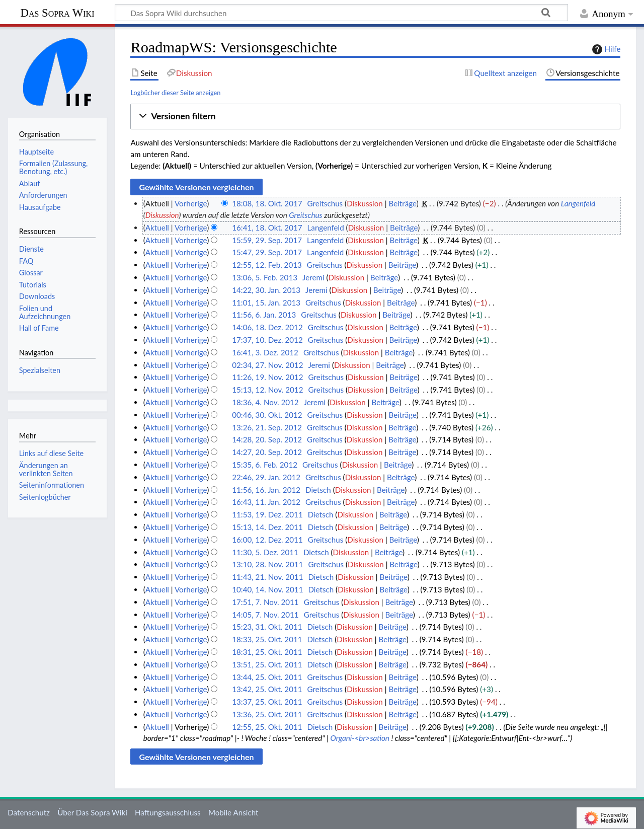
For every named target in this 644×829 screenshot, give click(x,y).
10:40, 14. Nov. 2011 (267, 589)
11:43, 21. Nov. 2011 (267, 577)
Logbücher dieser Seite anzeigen (175, 93)
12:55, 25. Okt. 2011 (267, 727)
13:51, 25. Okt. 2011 (267, 664)
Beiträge (402, 203)
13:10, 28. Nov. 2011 (267, 564)
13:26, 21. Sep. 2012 (267, 427)
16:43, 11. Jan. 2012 (266, 502)
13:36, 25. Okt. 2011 (267, 714)
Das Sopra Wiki (57, 13)
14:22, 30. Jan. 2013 (266, 290)
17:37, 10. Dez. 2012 (267, 340)
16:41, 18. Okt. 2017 (267, 228)
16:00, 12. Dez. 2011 (267, 540)
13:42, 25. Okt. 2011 (267, 689)
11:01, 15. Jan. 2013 (266, 303)
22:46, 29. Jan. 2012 (266, 477)
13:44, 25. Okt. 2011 (267, 677)
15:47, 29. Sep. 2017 (267, 252)
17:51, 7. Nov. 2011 (265, 602)
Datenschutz (29, 812)
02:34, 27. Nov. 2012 (267, 365)
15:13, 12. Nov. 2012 (267, 390)
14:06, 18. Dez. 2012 (267, 327)
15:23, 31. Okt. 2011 (267, 627)
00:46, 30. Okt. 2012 (267, 415)
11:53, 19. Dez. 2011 (267, 514)
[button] (375, 117)
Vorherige (191, 203)
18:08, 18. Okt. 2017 (267, 203)
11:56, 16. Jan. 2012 (266, 490)
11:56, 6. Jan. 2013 (264, 315)
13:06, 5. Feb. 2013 (265, 277)
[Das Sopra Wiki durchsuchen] (341, 13)
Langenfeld (578, 203)
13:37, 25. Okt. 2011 (267, 702)
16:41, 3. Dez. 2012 (265, 352)
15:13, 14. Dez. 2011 (267, 527)
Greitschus (305, 215)
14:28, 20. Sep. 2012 (267, 439)
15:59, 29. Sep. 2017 (267, 240)
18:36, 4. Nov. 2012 (265, 402)
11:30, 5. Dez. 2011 (265, 552)
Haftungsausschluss (168, 812)
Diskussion (365, 203)
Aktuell (157, 228)
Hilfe (605, 49)
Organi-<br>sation (360, 738)
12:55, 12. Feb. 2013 (267, 265)
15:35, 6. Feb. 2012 (265, 465)
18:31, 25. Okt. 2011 (267, 652)
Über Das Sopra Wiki (92, 812)
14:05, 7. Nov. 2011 (265, 615)
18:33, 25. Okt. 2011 (267, 639)
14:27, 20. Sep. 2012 (267, 452)
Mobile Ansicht (233, 812)
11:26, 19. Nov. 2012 (267, 377)
